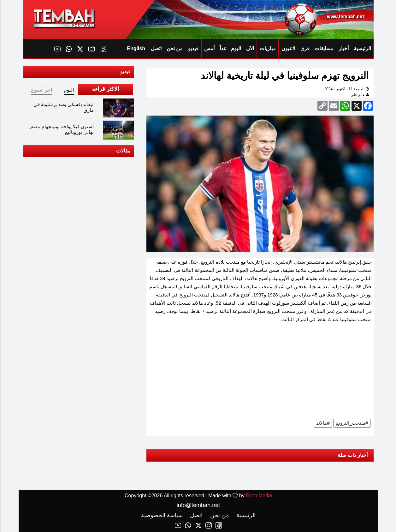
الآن (250, 48)
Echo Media (259, 496)
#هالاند (322, 423)
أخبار (343, 48)
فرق (305, 48)
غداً (222, 48)
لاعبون (288, 48)
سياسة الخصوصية (162, 515)
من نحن (174, 48)
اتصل (156, 48)
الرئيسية (362, 48)
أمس (209, 48)
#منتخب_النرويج (352, 423)
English (136, 48)
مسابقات (324, 48)
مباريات (267, 48)
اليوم (236, 48)
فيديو (193, 48)
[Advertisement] (260, 373)
